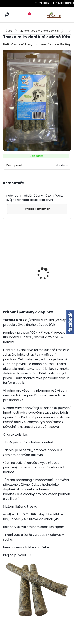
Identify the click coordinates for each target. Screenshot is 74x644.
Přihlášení (44, 3)
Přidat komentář (37, 209)
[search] (7, 15)
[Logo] (54, 15)
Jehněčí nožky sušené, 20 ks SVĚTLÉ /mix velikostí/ (34, 273)
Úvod (9, 31)
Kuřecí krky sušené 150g (56, 266)
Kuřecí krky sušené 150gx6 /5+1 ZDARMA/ (13, 271)
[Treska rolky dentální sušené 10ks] (37, 100)
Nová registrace (65, 3)
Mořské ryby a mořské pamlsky (39, 31)
